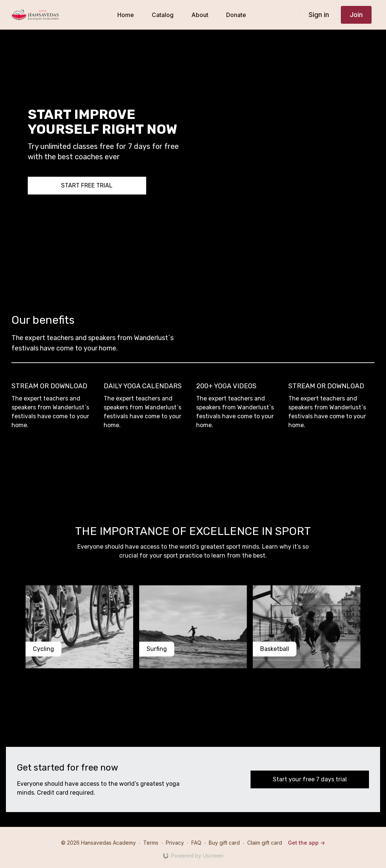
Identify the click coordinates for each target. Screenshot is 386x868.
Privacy (175, 843)
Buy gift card (224, 843)
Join (356, 15)
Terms (151, 843)
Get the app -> (306, 843)
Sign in (319, 15)
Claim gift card (265, 843)
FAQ (196, 843)
